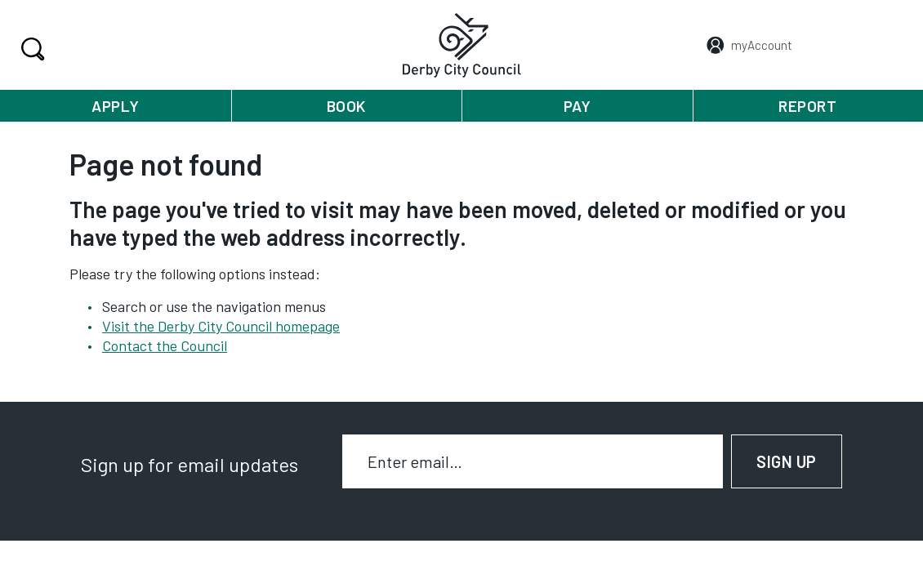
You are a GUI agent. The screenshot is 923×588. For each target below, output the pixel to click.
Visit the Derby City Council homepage (221, 326)
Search (31, 49)
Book (346, 106)
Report (807, 106)
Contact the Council (165, 345)
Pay (577, 106)
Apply (116, 106)
